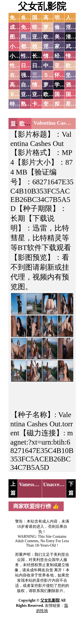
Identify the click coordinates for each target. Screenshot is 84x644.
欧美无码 (30, 123)
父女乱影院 (42, 6)
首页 (16, 123)
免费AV (18, 18)
